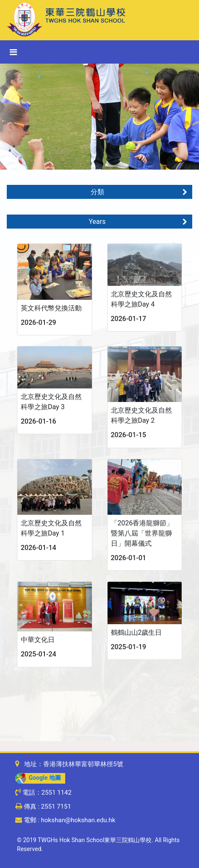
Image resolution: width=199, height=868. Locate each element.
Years (138, 222)
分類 (139, 192)
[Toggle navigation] (13, 52)
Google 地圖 (38, 778)
